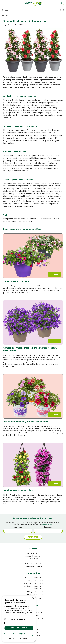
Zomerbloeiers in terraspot (17, 281)
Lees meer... (54, 274)
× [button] (33, 598)
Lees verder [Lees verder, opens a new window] (18, 615)
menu (4, 4)
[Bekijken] (63, 4)
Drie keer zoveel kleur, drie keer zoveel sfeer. (26, 422)
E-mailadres (48, 527)
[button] (19, 638)
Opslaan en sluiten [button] (19, 628)
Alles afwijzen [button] (19, 634)
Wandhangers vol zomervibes (18, 490)
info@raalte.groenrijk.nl (34, 566)
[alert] (19, 619)
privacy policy (47, 524)
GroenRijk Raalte (33, 553)
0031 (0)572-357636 (34, 564)
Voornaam (18, 527)
